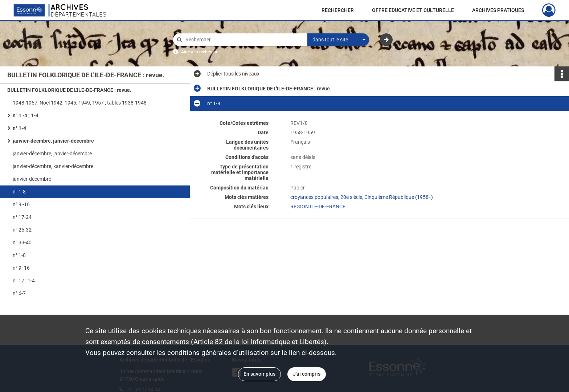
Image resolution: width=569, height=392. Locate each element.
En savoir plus (259, 374)
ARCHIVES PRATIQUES (498, 10)
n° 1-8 (19, 192)
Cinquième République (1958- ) (399, 197)
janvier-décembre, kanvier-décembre (53, 166)
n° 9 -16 (21, 204)
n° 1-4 (19, 128)
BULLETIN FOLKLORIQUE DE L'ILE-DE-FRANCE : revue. (69, 90)
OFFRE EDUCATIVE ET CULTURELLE (413, 10)
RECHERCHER (338, 10)
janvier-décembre (32, 179)
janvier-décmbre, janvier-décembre (53, 141)
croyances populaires (314, 197)
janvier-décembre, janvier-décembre (52, 154)
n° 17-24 (22, 217)
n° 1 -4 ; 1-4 (26, 115)
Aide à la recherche (200, 52)
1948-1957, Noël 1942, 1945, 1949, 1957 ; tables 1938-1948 (80, 103)
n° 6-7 (19, 293)
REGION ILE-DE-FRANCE (318, 207)
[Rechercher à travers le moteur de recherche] (244, 40)
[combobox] (338, 40)
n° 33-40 (22, 242)
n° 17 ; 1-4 (24, 281)
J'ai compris (307, 374)
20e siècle (351, 197)
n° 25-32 (22, 230)
